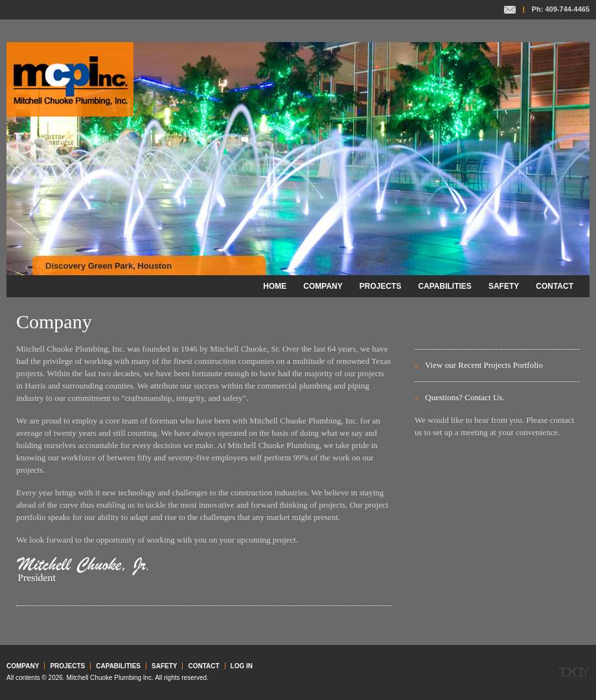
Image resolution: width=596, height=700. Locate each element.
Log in (242, 666)
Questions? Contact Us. (464, 397)
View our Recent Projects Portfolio (484, 365)
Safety (504, 286)
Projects (381, 286)
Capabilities (444, 286)
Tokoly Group (574, 673)
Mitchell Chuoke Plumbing (70, 79)
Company (323, 286)
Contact (510, 10)
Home (275, 286)
